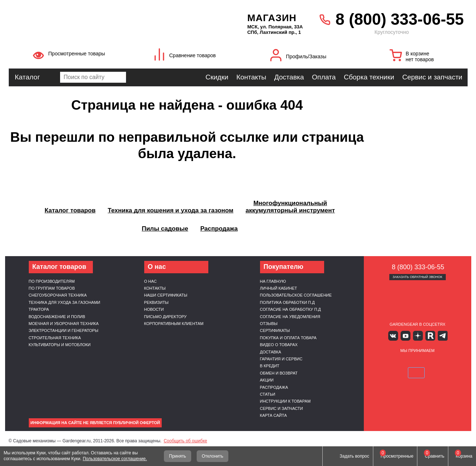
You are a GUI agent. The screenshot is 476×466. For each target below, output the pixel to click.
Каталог (27, 77)
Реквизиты (156, 302)
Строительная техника (55, 338)
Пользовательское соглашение (296, 295)
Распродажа (274, 387)
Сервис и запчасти (432, 77)
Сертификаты (275, 330)
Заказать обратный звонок (418, 277)
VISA (383, 362)
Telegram (439, 335)
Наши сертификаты (166, 295)
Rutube (428, 335)
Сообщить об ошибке (185, 441)
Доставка (289, 77)
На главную (273, 281)
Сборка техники (369, 77)
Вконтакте (396, 335)
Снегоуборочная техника (58, 295)
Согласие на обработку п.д (291, 309)
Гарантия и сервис (281, 359)
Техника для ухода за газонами (65, 302)
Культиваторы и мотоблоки (60, 345)
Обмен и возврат (279, 373)
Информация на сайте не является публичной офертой (95, 423)
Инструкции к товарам (285, 401)
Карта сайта (274, 415)
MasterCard (400, 362)
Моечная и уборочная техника (64, 324)
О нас (151, 281)
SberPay (452, 362)
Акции (267, 380)
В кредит (270, 366)
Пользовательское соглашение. (115, 459)
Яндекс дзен (418, 335)
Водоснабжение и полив (57, 317)
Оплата (324, 77)
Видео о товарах (279, 345)
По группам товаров (52, 288)
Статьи (268, 394)
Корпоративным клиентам (174, 324)
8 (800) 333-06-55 (400, 19)
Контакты (251, 77)
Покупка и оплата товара (288, 338)
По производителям (52, 281)
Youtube (407, 335)
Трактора (39, 309)
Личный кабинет (279, 288)
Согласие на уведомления (290, 317)
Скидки (217, 77)
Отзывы (269, 324)
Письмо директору (166, 317)
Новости (154, 309)
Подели (426, 362)
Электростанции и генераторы (64, 330)
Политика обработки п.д (288, 302)
